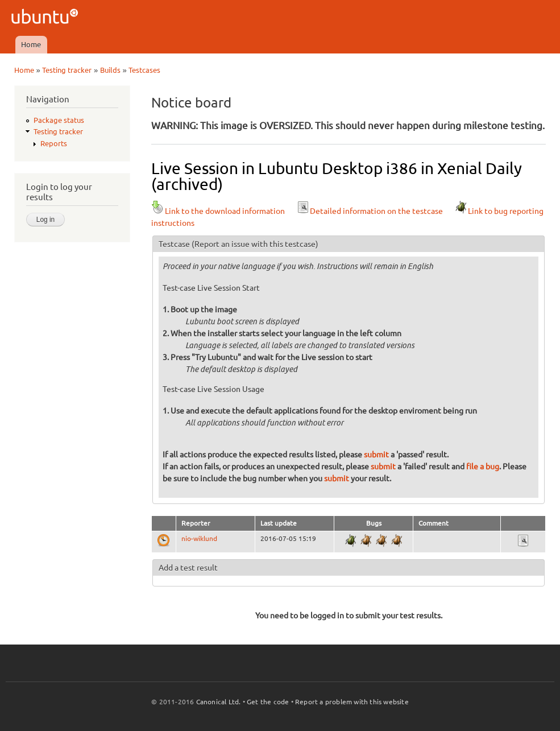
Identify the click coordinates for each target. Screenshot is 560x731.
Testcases (144, 70)
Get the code (268, 702)
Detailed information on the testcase (370, 211)
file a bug (483, 466)
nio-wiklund (199, 538)
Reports (54, 143)
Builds (110, 70)
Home (31, 44)
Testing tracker (67, 70)
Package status (59, 120)
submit (376, 455)
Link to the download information (218, 211)
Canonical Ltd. (219, 702)
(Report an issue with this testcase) (255, 244)
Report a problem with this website (352, 702)
